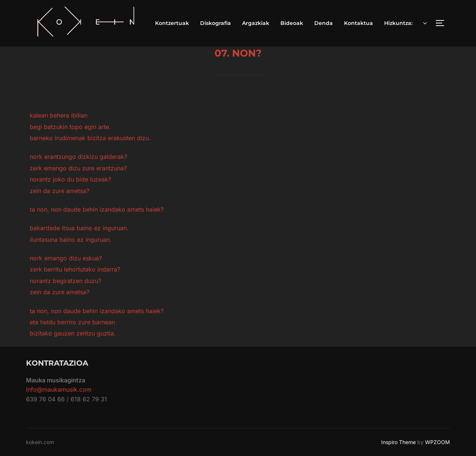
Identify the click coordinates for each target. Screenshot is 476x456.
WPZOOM (438, 442)
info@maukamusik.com (59, 389)
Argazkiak (256, 23)
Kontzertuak (172, 23)
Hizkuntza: (406, 23)
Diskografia (216, 23)
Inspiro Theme (398, 442)
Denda (324, 23)
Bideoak (292, 23)
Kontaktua (358, 23)
